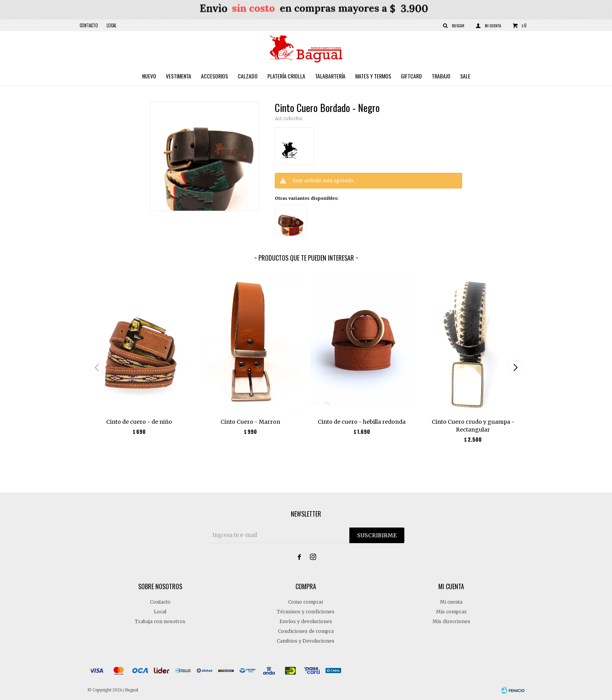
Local (111, 25)
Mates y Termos (373, 76)
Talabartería (330, 76)
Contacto (89, 25)
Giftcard (411, 76)
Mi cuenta (451, 602)
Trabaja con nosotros (160, 621)
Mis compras (451, 612)
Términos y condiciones (306, 612)
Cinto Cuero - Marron (250, 422)
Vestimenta (179, 76)
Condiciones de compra (306, 631)
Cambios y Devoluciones (306, 641)
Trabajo (441, 76)
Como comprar (306, 602)
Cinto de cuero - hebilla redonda (362, 422)
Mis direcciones (451, 621)
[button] (515, 368)
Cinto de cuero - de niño (139, 422)
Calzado (248, 76)
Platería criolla (286, 76)
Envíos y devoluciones (306, 621)
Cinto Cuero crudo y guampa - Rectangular (473, 426)
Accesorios (214, 76)
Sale (465, 76)
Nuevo (149, 76)
